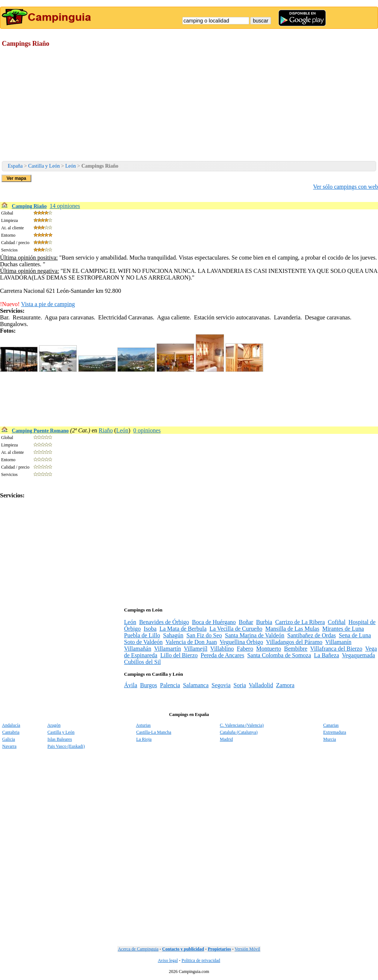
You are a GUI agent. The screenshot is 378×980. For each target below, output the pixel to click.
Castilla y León (44, 166)
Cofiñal (337, 622)
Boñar (246, 622)
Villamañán (138, 649)
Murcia (330, 739)
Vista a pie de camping (48, 304)
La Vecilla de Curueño (236, 629)
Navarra (9, 746)
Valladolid (261, 685)
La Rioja (144, 739)
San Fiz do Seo (204, 635)
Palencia (170, 685)
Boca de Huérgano (214, 622)
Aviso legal (168, 960)
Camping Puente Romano (40, 431)
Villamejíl (196, 649)
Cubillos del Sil (142, 662)
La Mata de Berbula (183, 629)
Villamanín (338, 642)
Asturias (143, 725)
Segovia (221, 685)
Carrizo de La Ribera (300, 622)
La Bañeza (327, 655)
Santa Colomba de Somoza (279, 655)
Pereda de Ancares (223, 655)
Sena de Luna (355, 635)
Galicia (9, 739)
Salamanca (196, 685)
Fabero (245, 649)
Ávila (131, 685)
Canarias (331, 725)
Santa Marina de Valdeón (255, 635)
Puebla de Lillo (142, 635)
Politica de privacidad (201, 960)
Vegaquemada (358, 655)
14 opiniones (65, 206)
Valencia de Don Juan (191, 642)
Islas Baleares (60, 739)
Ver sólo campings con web (346, 187)
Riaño (106, 430)
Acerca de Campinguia (138, 949)
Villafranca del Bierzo (336, 649)
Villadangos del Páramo (294, 642)
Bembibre (295, 649)
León (71, 166)
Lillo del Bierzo (179, 655)
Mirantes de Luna (343, 629)
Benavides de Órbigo (164, 622)
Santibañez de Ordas (312, 635)
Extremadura (335, 732)
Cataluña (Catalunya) (239, 732)
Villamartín (167, 649)
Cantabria (11, 732)
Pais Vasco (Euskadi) (66, 746)
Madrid (226, 739)
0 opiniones (147, 430)
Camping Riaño (29, 206)
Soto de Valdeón (143, 642)
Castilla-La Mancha (154, 732)
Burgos (149, 685)
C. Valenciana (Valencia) (242, 725)
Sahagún (173, 635)
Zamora (285, 685)
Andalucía (11, 725)
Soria (240, 685)
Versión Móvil (248, 949)
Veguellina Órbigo (241, 642)
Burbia (264, 622)
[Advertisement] (189, 106)
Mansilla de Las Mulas (292, 629)
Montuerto (269, 649)
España (15, 166)
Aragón (54, 725)
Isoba (150, 629)
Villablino (222, 649)
